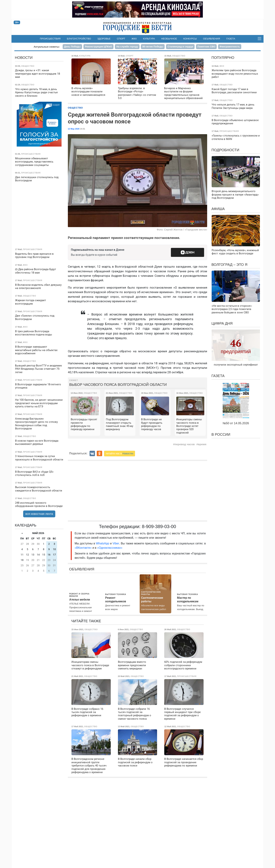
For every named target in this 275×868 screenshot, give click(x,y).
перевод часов (185, 444)
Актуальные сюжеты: (47, 47)
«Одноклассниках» (110, 548)
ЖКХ (134, 39)
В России (221, 434)
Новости (24, 58)
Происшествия (50, 39)
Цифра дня (222, 323)
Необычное (169, 39)
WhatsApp (103, 543)
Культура (149, 39)
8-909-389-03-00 (159, 526)
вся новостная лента (39, 514)
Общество (75, 108)
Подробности (225, 150)
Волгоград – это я (229, 265)
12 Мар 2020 (74, 129)
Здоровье (104, 39)
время (202, 444)
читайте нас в (120, 453)
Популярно (223, 58)
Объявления (211, 39)
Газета (231, 39)
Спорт (121, 39)
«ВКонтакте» (83, 548)
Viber (116, 543)
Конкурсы (190, 39)
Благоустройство (79, 39)
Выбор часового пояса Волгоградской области (118, 385)
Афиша (218, 209)
